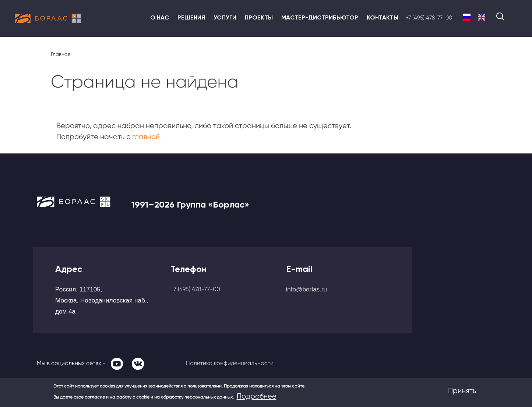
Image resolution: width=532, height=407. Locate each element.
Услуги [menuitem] (225, 17)
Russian (467, 17)
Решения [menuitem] (191, 17)
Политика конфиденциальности (230, 363)
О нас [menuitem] (160, 17)
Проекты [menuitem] (259, 17)
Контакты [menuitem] (383, 17)
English (482, 17)
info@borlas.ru (307, 289)
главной (146, 137)
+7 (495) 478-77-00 (429, 18)
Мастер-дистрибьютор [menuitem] (320, 17)
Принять (462, 391)
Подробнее (257, 396)
